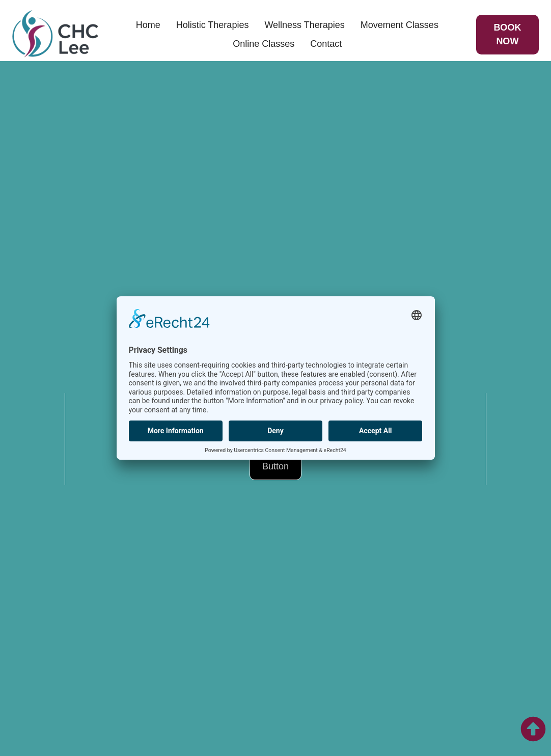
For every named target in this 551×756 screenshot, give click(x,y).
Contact (326, 44)
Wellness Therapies (304, 25)
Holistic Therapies (213, 25)
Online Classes (264, 44)
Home (148, 25)
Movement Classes (400, 25)
